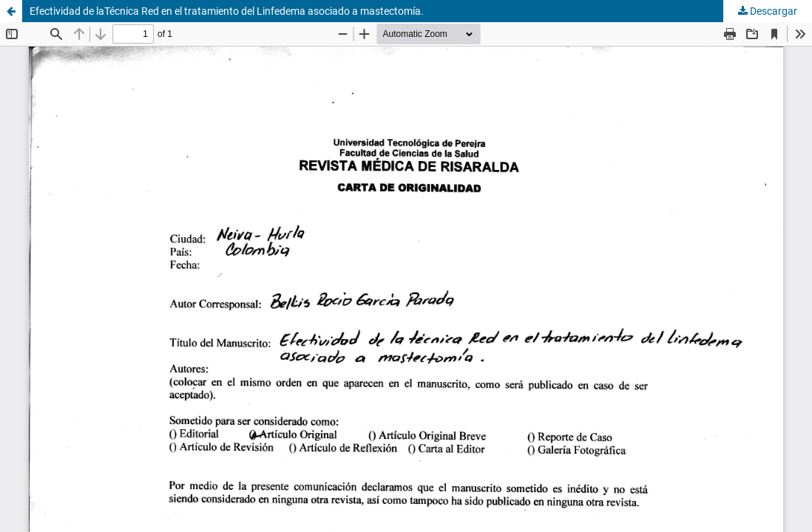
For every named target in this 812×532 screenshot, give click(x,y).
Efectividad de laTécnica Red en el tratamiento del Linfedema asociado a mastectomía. (227, 11)
